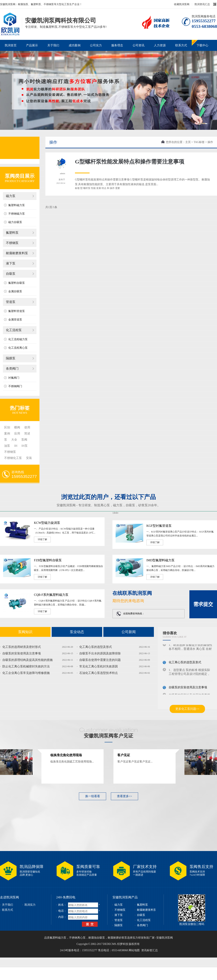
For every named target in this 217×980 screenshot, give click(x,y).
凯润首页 (11, 45)
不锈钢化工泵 (13, 458)
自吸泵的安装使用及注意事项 (22, 653)
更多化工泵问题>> (187, 709)
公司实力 (96, 45)
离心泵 (105, 505)
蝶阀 (17, 427)
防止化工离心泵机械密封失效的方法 (26, 666)
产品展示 (32, 45)
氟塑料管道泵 (17, 311)
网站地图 (134, 950)
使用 (27, 427)
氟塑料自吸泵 (17, 283)
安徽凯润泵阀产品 (125, 897)
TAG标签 (199, 142)
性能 (93, 188)
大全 (14, 440)
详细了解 (42, 539)
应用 (17, 433)
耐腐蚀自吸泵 (97, 938)
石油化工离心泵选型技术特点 (99, 673)
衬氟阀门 (14, 378)
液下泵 (11, 263)
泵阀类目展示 (20, 176)
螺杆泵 (87, 188)
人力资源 (160, 45)
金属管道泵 (15, 320)
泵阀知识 (25, 632)
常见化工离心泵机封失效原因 (99, 666)
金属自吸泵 (15, 291)
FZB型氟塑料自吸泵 (48, 560)
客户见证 (124, 755)
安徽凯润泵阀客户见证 (108, 736)
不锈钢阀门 (15, 386)
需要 (118, 188)
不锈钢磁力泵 (17, 214)
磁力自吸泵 (15, 222)
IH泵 (25, 446)
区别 (7, 427)
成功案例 (75, 45)
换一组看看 (93, 796)
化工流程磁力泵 (18, 339)
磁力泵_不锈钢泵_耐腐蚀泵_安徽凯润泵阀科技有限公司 (10, 18)
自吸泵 (11, 274)
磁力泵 (11, 196)
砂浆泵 (143, 505)
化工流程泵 (14, 330)
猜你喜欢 (170, 633)
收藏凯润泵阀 (182, 4)
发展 (99, 188)
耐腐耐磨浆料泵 (17, 253)
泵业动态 (77, 632)
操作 (112, 188)
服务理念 (117, 45)
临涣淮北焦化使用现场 (66, 755)
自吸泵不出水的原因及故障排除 (100, 653)
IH (16, 446)
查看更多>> (125, 796)
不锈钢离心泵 (77, 938)
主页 (188, 142)
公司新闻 (129, 632)
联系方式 (181, 45)
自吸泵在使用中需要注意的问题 (100, 660)
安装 (29, 458)
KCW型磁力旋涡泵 (47, 523)
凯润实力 (30, 905)
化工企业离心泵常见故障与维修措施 (26, 673)
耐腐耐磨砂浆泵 (117, 938)
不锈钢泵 (12, 243)
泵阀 (24, 440)
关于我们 (53, 45)
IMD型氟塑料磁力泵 (160, 560)
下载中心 (202, 45)
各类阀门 (12, 369)
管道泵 (11, 302)
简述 (27, 433)
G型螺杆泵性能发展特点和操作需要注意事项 (130, 162)
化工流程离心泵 (18, 348)
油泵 (7, 446)
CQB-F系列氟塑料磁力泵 (51, 595)
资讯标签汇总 (150, 950)
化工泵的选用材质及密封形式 (22, 647)
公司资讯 (138, 45)
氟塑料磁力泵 (17, 205)
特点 (104, 188)
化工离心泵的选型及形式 (96, 647)
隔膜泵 (11, 358)
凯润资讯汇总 (202, 4)
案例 (7, 433)
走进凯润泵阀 (9, 897)
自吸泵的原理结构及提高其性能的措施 (28, 660)
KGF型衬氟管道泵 (159, 526)
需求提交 (203, 604)
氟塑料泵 (12, 233)
